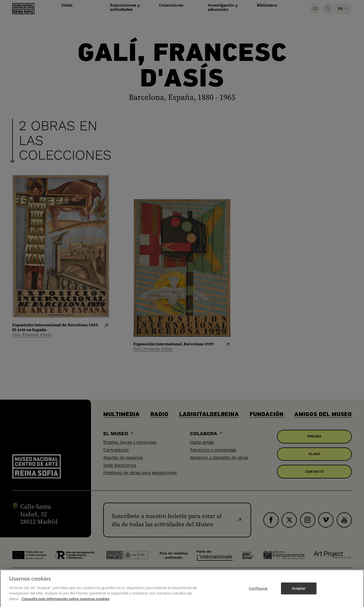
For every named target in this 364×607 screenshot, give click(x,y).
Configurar (258, 595)
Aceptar (298, 595)
